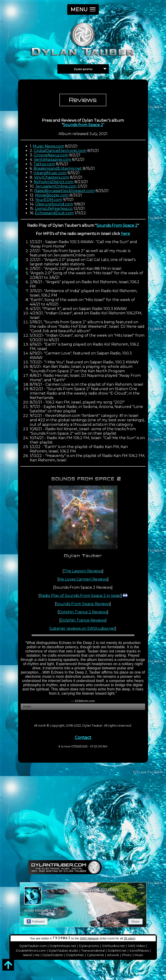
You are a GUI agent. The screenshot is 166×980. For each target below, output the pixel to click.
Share (135, 922)
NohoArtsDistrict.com (54, 182)
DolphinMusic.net (63, 946)
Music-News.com (48, 146)
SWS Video (136, 946)
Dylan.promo (89, 946)
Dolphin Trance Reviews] (84, 620)
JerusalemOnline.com (56, 186)
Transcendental (93, 950)
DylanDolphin (53, 955)
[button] (83, 9)
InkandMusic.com (50, 173)
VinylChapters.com (52, 177)
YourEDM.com (49, 200)
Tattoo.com (44, 164)
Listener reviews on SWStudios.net (83, 628)
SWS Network (89, 938)
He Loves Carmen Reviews (83, 579)
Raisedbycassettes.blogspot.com (64, 191)
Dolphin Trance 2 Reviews (83, 612)
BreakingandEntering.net (58, 168)
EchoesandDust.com (54, 213)
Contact (83, 738)
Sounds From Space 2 (117, 225)
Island (27, 955)
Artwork (113, 955)
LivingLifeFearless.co (54, 209)
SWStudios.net (113, 946)
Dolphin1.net (117, 950)
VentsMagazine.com (52, 160)
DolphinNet (75, 955)
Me (37, 955)
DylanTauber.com (33, 946)
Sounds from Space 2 (83, 125)
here (125, 234)
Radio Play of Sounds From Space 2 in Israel (80, 596)
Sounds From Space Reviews (83, 604)
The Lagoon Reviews (83, 571)
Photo (127, 955)
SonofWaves (139, 950)
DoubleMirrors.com (31, 950)
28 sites (129, 938)
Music (139, 955)
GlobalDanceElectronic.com (60, 151)
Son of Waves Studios (93, 890)
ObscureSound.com (54, 204)
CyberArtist (95, 955)
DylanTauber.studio (63, 950)
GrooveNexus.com (51, 155)
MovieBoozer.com (52, 195)
